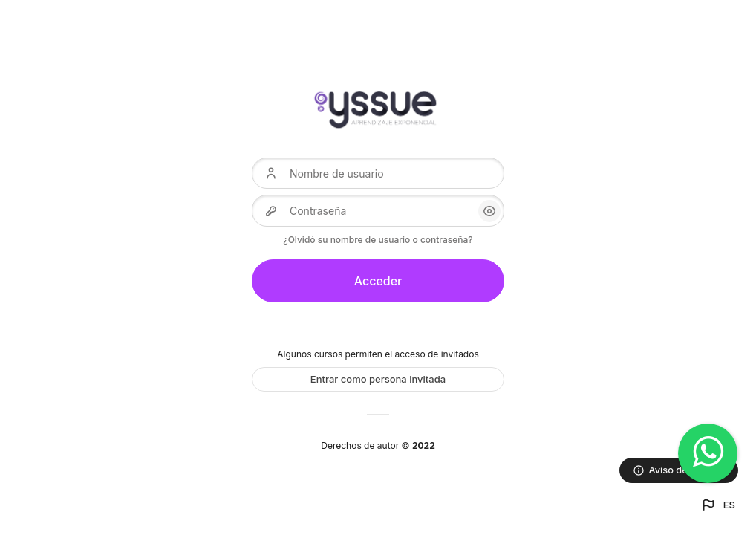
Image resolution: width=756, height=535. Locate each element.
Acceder (378, 281)
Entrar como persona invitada (378, 379)
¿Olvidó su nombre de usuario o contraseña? (378, 240)
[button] (717, 505)
